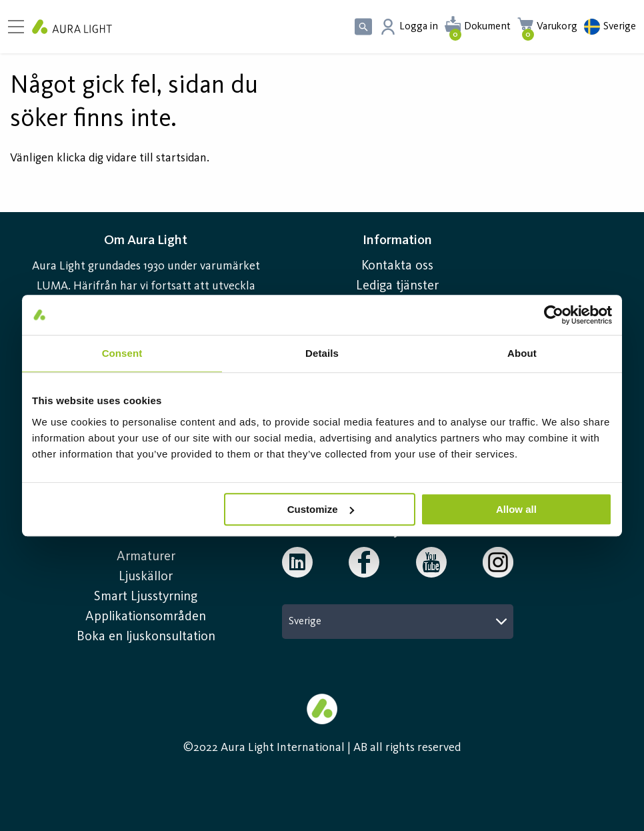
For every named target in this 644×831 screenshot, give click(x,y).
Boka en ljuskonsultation (146, 637)
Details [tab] (322, 353)
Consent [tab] (122, 353)
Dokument (487, 27)
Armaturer (146, 557)
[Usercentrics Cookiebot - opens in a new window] (554, 315)
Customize (321, 509)
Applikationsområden (146, 617)
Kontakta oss (397, 266)
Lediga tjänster (397, 286)
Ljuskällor (146, 577)
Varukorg (557, 27)
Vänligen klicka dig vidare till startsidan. (110, 158)
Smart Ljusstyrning (146, 597)
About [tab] (522, 353)
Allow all (516, 509)
